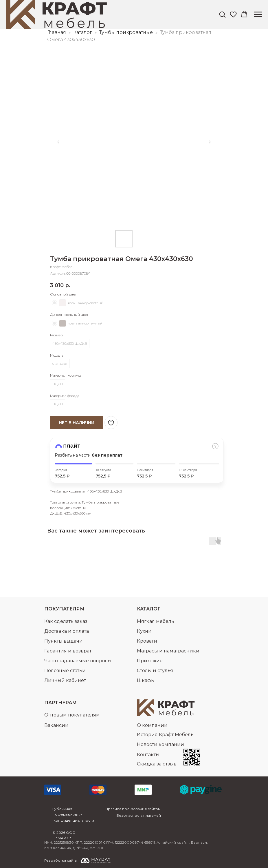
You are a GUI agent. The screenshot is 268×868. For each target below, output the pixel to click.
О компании (152, 725)
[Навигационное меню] (258, 14)
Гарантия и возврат (68, 651)
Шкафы (146, 680)
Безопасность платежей (139, 815)
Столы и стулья (155, 671)
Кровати (147, 641)
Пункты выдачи (64, 641)
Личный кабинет (65, 680)
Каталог (83, 32)
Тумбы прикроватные (127, 32)
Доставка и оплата (67, 631)
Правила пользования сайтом (133, 809)
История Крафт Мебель (165, 735)
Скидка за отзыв (157, 764)
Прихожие (150, 661)
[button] (222, 14)
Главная (57, 32)
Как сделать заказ (66, 621)
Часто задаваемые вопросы (78, 661)
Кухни (144, 631)
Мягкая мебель (156, 621)
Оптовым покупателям (72, 715)
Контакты (148, 755)
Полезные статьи (65, 671)
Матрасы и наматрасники (168, 651)
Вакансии (56, 725)
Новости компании (160, 744)
